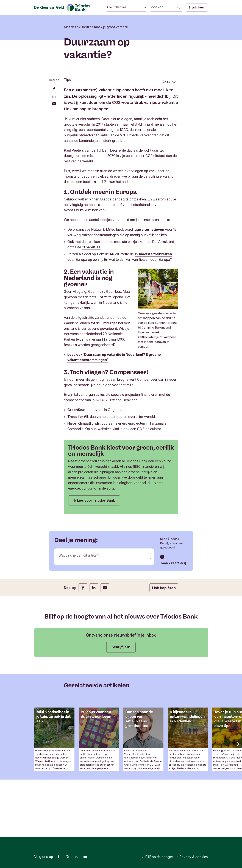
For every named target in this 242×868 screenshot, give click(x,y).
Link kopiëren (164, 646)
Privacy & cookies (192, 857)
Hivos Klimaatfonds (84, 481)
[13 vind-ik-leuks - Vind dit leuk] (166, 140)
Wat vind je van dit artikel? (79, 613)
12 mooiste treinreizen (153, 312)
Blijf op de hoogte (157, 857)
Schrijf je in (121, 705)
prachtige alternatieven (144, 287)
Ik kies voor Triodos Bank (94, 558)
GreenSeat (77, 467)
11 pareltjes (91, 305)
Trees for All (78, 474)
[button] (238, 801)
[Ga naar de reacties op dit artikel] (175, 140)
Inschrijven (197, 7)
